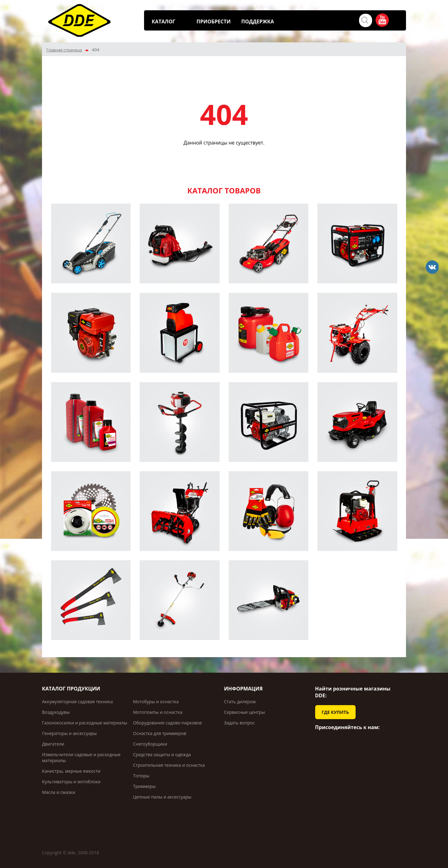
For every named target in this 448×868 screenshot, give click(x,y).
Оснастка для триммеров (160, 733)
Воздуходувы (56, 712)
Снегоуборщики (150, 744)
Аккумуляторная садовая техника (77, 702)
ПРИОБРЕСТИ (214, 21)
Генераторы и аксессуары (69, 733)
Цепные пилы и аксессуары (162, 797)
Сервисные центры (244, 712)
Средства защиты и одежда (162, 754)
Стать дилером (240, 702)
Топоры (141, 776)
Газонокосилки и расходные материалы (85, 723)
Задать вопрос (239, 723)
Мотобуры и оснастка (156, 702)
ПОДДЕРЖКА (258, 21)
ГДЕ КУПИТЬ (335, 712)
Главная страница (64, 50)
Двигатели (53, 744)
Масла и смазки (59, 792)
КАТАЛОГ (164, 21)
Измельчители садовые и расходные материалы (81, 757)
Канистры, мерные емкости (71, 771)
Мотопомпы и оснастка (158, 712)
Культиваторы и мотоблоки (71, 782)
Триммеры (145, 786)
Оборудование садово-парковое (168, 723)
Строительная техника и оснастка (169, 765)
